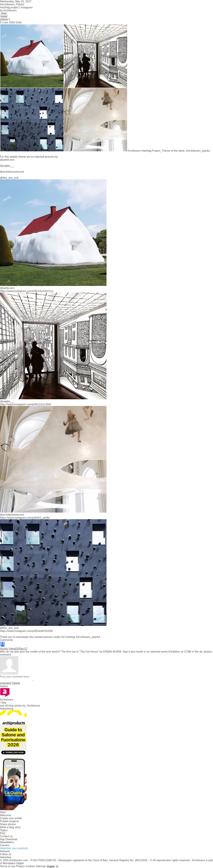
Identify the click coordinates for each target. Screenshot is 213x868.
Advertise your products (14, 848)
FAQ (3, 833)
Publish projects (9, 821)
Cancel (16, 683)
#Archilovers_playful (88, 637)
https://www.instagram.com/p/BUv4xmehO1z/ (27, 291)
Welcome (5, 815)
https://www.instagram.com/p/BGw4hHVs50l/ (26, 631)
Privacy (20, 866)
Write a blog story (10, 827)
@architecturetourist (12, 172)
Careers (5, 845)
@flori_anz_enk (9, 178)
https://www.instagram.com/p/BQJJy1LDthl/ (26, 404)
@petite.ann (7, 160)
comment (5, 683)
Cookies (30, 866)
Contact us (6, 836)
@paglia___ (7, 166)
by (8, 10)
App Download (9, 839)
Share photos (8, 824)
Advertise (6, 857)
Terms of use (8, 866)
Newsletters (7, 842)
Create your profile (11, 818)
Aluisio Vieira (8, 649)
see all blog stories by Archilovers (20, 706)
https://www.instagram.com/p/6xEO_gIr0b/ (25, 518)
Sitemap (41, 866)
